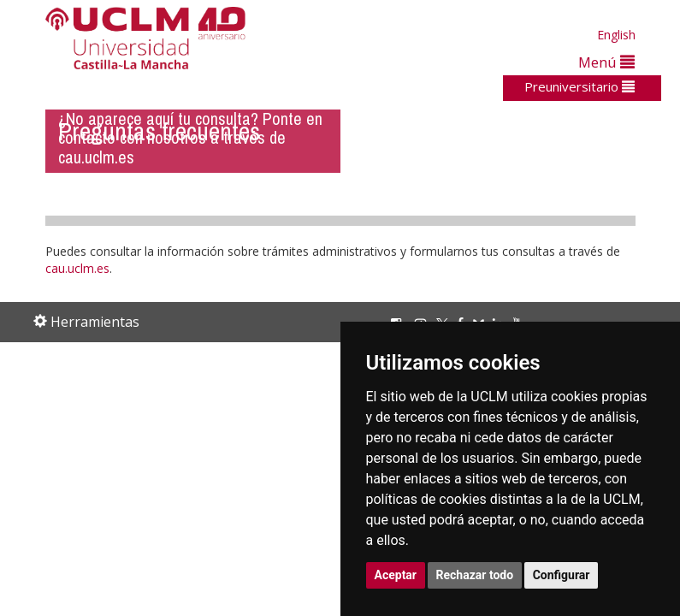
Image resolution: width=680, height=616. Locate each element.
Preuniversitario (579, 86)
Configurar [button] (562, 575)
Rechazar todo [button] (475, 575)
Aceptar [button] (396, 575)
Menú (606, 62)
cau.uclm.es (77, 268)
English (616, 35)
